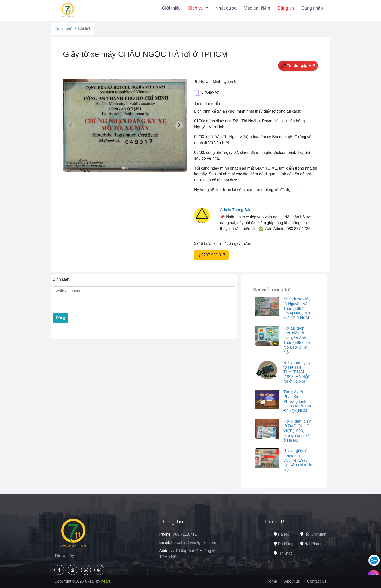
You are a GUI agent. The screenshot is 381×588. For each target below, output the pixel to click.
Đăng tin (286, 8)
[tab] (123, 168)
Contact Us (317, 581)
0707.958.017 (211, 255)
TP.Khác (283, 553)
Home (272, 581)
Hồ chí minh (313, 534)
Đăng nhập (312, 8)
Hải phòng (311, 544)
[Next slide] (179, 125)
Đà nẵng (284, 544)
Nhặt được (226, 8)
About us (292, 581)
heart (106, 581)
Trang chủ (64, 29)
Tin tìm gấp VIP (298, 66)
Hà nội (282, 534)
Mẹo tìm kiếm (257, 8)
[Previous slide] (71, 125)
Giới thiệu (171, 8)
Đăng (61, 318)
